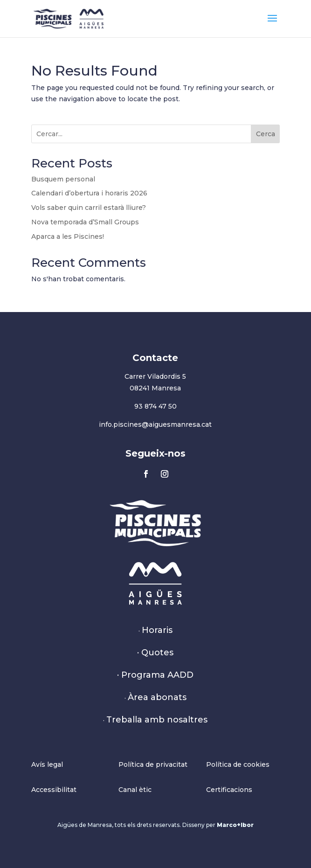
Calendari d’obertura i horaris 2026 (89, 193)
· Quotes (155, 653)
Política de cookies (238, 764)
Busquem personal (63, 179)
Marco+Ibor (235, 825)
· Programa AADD (155, 675)
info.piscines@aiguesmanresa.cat (155, 424)
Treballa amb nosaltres (157, 720)
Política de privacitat (153, 764)
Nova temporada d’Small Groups (85, 222)
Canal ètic (135, 790)
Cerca (266, 134)
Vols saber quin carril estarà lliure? (89, 208)
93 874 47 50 (155, 406)
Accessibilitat (54, 790)
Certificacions (229, 790)
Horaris (157, 630)
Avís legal (47, 764)
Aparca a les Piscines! (68, 236)
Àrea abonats (157, 697)
